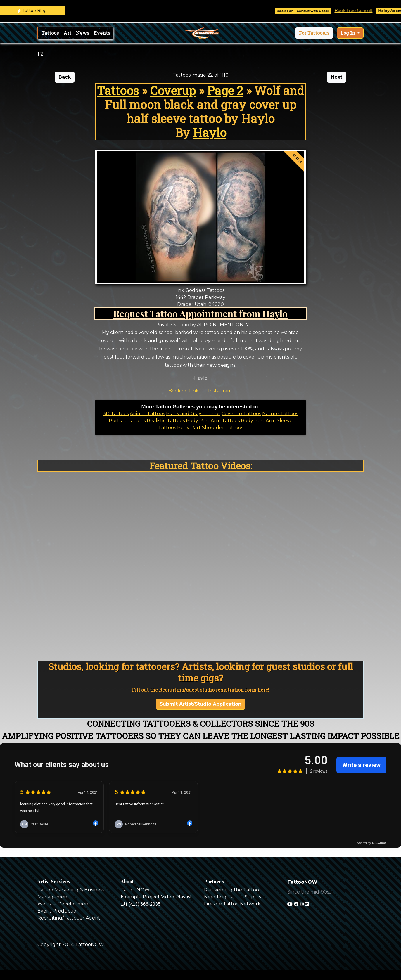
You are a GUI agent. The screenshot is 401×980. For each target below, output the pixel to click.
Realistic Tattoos (166, 421)
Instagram (221, 391)
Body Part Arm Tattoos (213, 421)
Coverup (173, 90)
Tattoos (50, 33)
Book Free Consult (359, 11)
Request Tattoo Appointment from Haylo (200, 313)
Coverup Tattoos (241, 414)
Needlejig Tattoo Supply (233, 897)
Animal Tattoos (147, 414)
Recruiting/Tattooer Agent (69, 918)
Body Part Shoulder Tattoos (210, 428)
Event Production (58, 911)
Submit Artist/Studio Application (200, 704)
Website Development (64, 904)
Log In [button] (348, 33)
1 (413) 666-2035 (141, 904)
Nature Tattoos (280, 414)
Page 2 (225, 90)
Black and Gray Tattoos (193, 414)
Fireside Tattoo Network (232, 904)
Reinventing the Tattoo (231, 890)
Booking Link (184, 391)
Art (67, 33)
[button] (314, 33)
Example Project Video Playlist (156, 897)
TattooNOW (135, 890)
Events (102, 33)
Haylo (210, 133)
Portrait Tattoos (127, 421)
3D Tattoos (116, 414)
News (83, 33)
